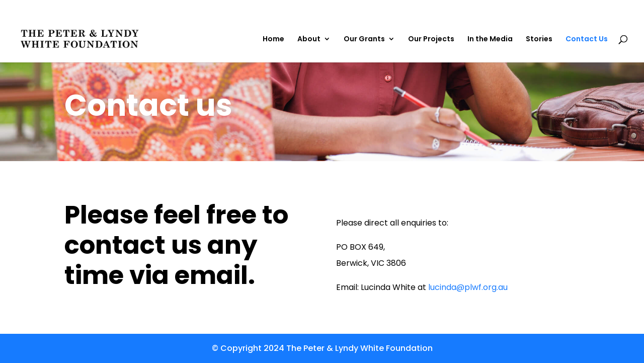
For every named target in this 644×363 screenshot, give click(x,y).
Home (273, 40)
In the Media (490, 40)
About (309, 40)
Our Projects (431, 40)
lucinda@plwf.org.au (468, 287)
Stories (539, 40)
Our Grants (364, 40)
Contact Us (587, 40)
